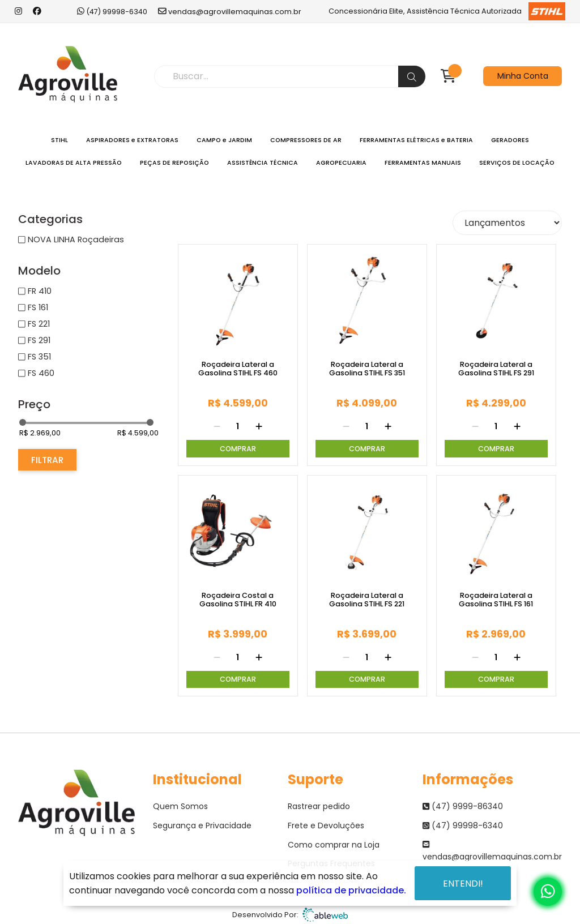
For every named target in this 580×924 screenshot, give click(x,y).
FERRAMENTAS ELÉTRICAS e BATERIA (416, 140)
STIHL (59, 140)
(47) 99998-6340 (112, 11)
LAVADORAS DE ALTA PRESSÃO (74, 163)
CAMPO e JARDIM (224, 140)
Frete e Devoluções (326, 825)
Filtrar (47, 460)
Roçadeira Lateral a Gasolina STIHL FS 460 (238, 369)
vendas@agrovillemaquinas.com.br (230, 11)
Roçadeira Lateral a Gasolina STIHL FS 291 (496, 369)
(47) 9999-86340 (463, 806)
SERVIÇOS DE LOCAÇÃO (517, 163)
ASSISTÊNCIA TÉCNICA (263, 163)
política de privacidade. (351, 890)
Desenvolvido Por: (290, 915)
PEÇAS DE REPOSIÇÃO (174, 163)
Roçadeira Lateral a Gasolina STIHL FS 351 (367, 369)
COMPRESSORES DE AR (306, 140)
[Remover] (217, 427)
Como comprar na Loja (334, 845)
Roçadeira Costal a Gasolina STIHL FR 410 (238, 600)
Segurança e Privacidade (202, 825)
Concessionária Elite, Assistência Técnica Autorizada (447, 11)
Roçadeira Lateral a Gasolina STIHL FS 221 (367, 600)
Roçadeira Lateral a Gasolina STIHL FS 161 (496, 600)
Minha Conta (523, 76)
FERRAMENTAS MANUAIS (423, 163)
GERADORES (510, 140)
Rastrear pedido (319, 806)
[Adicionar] (259, 427)
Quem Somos (180, 806)
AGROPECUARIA (341, 163)
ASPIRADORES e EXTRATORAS (132, 140)
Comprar (238, 449)
